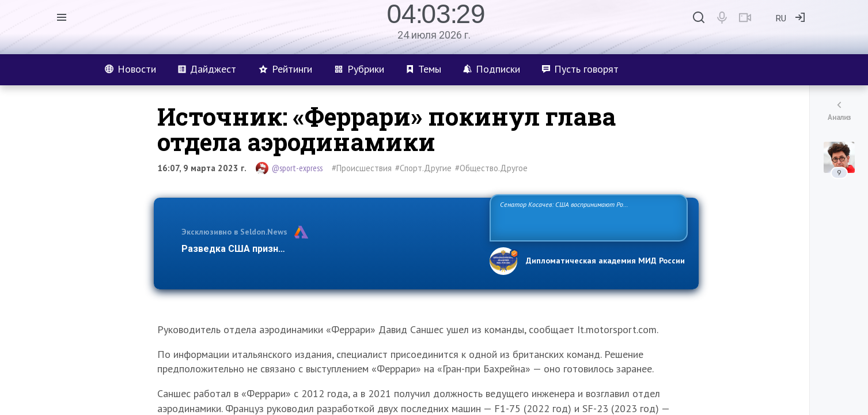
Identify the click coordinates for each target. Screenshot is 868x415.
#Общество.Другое (491, 168)
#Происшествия (362, 168)
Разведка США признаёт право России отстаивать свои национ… (329, 249)
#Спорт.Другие (423, 168)
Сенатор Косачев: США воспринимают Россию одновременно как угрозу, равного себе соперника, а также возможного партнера (587, 217)
